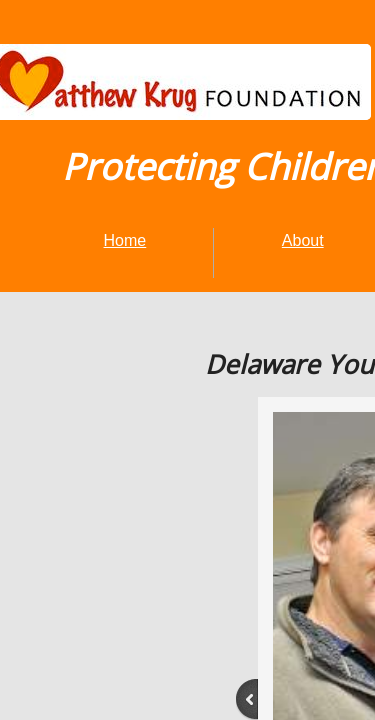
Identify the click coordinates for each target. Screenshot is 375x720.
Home (125, 240)
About (303, 240)
